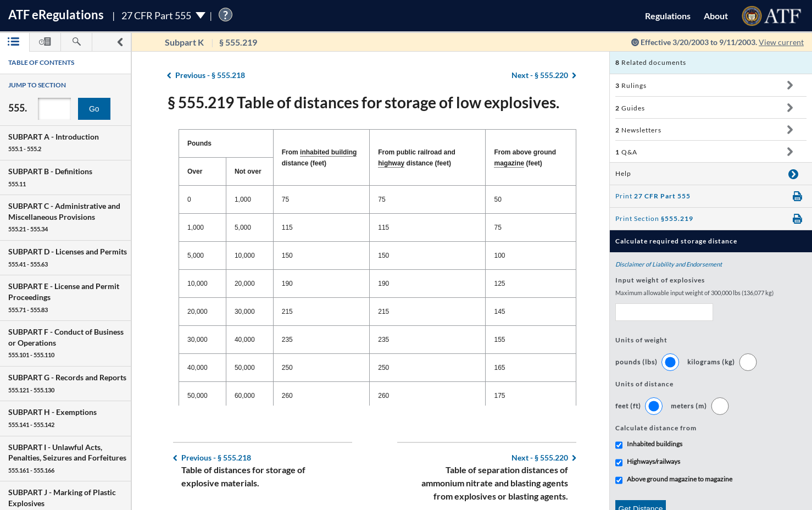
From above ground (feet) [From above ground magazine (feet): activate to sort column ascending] (525, 158)
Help (623, 173)
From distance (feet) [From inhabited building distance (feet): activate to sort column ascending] (319, 158)
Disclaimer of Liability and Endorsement (669, 264)
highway (391, 163)
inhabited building (328, 152)
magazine (509, 163)
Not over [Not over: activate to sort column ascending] (248, 171)
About (716, 16)
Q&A (626, 152)
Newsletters (638, 130)
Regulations (668, 16)
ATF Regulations (56, 15)
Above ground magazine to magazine (680, 479)
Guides (630, 108)
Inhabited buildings (655, 444)
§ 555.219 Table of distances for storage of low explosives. (363, 102)
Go (94, 109)
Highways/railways (654, 461)
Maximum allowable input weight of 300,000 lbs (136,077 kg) (694, 293)
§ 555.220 (540, 75)
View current (781, 42)
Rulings (631, 85)
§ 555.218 (210, 75)
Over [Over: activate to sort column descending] (195, 171)
